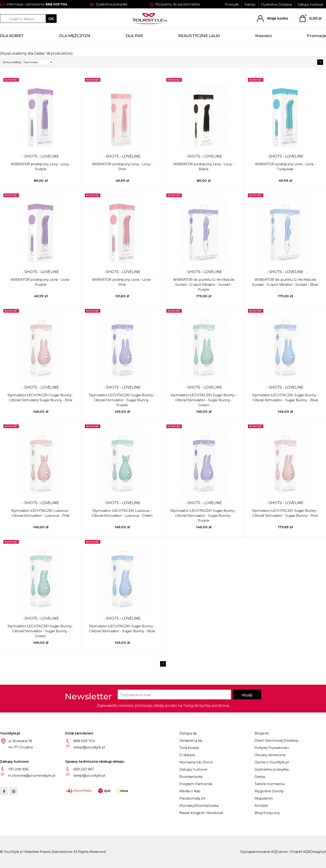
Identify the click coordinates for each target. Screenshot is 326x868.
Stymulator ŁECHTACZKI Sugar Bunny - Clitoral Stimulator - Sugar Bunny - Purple (122, 400)
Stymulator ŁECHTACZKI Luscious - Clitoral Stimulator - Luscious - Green (122, 513)
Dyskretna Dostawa (277, 5)
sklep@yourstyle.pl (89, 747)
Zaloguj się (188, 733)
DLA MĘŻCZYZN (75, 36)
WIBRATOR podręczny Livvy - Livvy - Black (204, 166)
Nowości (263, 36)
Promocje (316, 36)
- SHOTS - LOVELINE (41, 156)
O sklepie (187, 755)
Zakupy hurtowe (310, 5)
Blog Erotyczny (267, 813)
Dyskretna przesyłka (272, 769)
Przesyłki (232, 5)
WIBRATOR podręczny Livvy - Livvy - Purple (41, 166)
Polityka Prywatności (272, 748)
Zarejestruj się (191, 740)
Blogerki (262, 733)
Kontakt (261, 805)
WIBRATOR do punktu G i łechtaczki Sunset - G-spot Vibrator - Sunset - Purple (204, 284)
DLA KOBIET (12, 36)
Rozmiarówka (191, 777)
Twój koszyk (189, 748)
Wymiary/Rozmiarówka (199, 805)
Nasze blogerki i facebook (201, 813)
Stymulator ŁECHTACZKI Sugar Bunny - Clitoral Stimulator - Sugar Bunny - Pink (285, 513)
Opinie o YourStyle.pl (272, 762)
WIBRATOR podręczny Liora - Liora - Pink (122, 282)
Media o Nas (190, 791)
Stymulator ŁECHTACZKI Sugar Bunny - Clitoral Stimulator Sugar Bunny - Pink (41, 397)
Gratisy (260, 777)
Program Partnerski (196, 784)
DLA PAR (134, 36)
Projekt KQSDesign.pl (308, 852)
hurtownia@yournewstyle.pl (32, 775)
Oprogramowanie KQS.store (264, 852)
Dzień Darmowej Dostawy (277, 740)
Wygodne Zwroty (269, 791)
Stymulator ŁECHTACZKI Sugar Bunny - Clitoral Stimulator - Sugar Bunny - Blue (285, 397)
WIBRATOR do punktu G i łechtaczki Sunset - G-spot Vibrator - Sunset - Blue (285, 282)
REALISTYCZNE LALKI (199, 36)
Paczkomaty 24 (192, 798)
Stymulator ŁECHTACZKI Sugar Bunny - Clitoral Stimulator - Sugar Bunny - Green (204, 400)
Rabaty (250, 5)
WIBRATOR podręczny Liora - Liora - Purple (41, 282)
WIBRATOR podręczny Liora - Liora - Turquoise (285, 166)
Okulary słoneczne (270, 755)
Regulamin (264, 798)
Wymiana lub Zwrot (196, 762)
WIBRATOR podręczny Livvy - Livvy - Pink (122, 166)
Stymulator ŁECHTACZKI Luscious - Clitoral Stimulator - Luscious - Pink (41, 513)
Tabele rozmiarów (270, 784)
